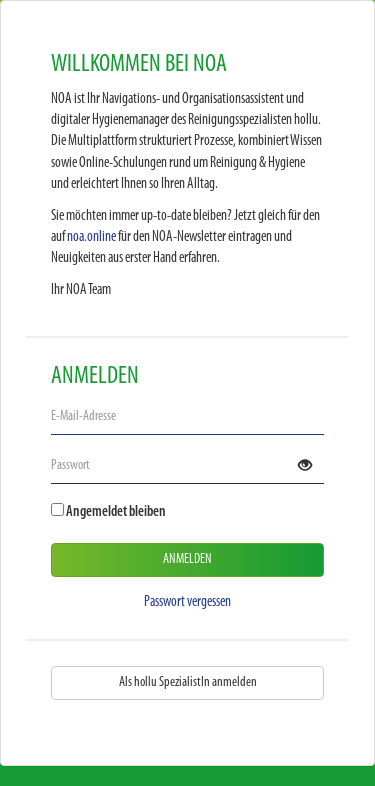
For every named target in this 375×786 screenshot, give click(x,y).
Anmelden (187, 559)
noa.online (91, 237)
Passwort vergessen (187, 602)
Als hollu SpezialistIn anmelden (188, 682)
